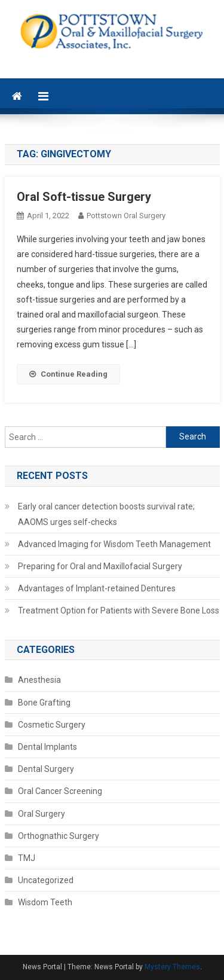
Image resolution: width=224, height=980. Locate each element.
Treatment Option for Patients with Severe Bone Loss (119, 610)
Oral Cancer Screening (60, 791)
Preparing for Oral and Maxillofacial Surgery (100, 566)
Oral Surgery (42, 814)
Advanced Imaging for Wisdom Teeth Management (114, 544)
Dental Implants (47, 747)
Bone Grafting (44, 703)
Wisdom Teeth (45, 902)
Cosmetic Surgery (52, 725)
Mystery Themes (172, 967)
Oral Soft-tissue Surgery (84, 197)
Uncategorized (46, 880)
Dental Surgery (46, 769)
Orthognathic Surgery (59, 836)
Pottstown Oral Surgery (126, 216)
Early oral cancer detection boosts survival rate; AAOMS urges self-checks (106, 514)
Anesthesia (39, 680)
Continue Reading (68, 374)
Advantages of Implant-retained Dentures (97, 588)
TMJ (27, 858)
